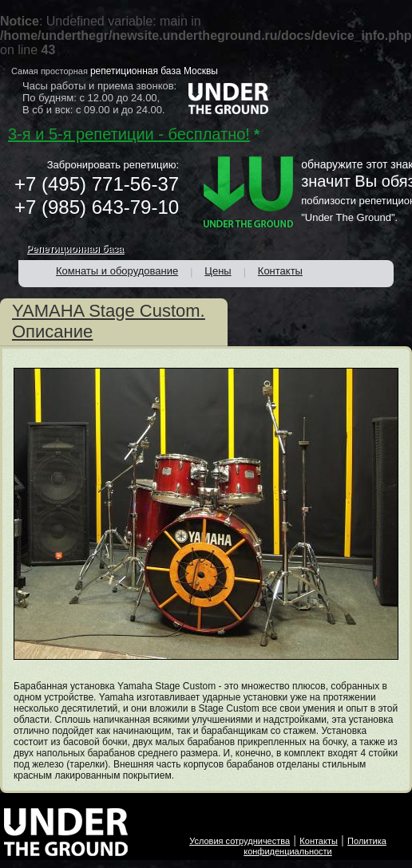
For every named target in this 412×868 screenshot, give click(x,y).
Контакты (319, 841)
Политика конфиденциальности (315, 846)
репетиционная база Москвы (154, 71)
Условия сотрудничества (240, 841)
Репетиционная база (75, 249)
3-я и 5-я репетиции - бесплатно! (129, 134)
